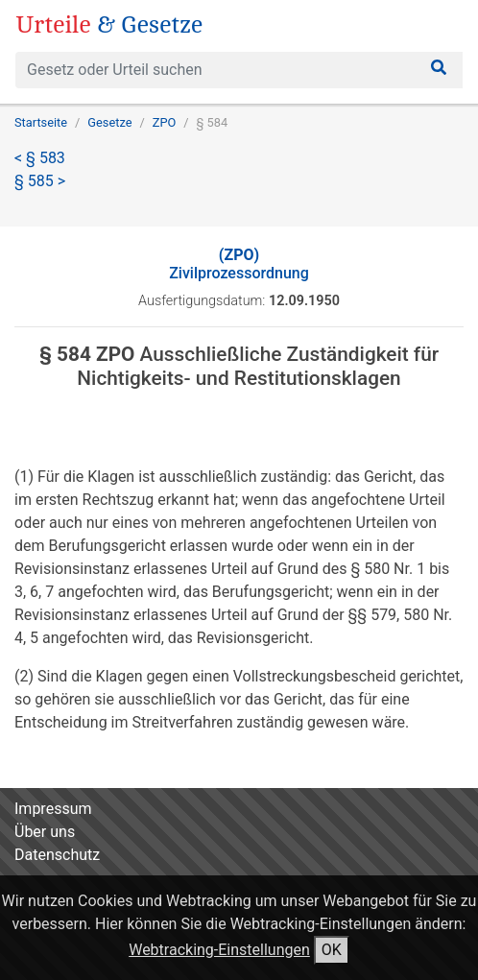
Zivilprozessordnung (239, 264)
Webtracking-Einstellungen (219, 950)
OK (332, 950)
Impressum (53, 809)
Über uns (45, 832)
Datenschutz (57, 855)
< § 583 (40, 158)
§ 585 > (40, 181)
